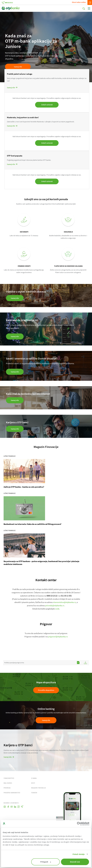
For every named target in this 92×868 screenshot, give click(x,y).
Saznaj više (18, 67)
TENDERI (34, 794)
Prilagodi (46, 862)
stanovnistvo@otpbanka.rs (64, 603)
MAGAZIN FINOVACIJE (38, 789)
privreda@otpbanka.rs (55, 606)
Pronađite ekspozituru (46, 691)
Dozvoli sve (75, 862)
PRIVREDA (7, 789)
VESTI (33, 784)
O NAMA (34, 779)
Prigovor (46, 625)
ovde (57, 610)
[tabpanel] (46, 47)
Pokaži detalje (79, 854)
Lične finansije (10, 457)
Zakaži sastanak (47, 105)
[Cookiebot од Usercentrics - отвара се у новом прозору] (79, 824)
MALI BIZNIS (8, 784)
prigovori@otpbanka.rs (58, 637)
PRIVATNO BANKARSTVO (12, 794)
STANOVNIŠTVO (9, 779)
